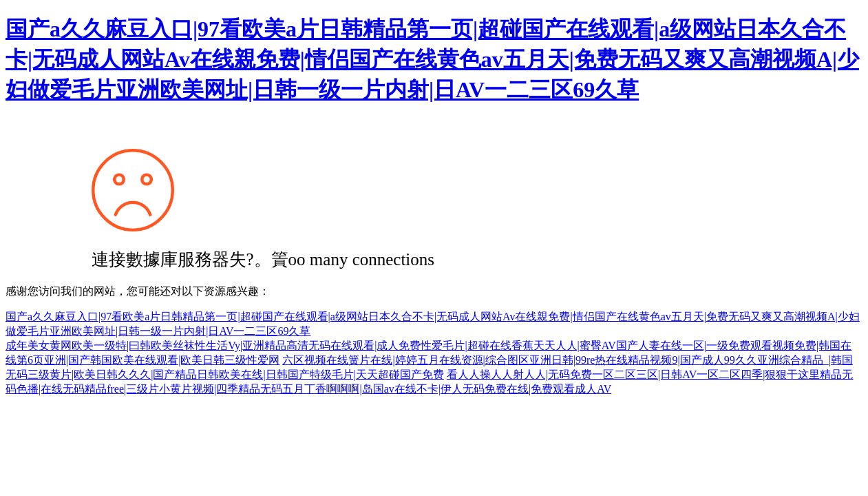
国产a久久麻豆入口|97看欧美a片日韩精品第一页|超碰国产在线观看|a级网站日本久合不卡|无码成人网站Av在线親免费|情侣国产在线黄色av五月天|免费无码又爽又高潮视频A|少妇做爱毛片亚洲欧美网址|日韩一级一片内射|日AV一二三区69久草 (432, 59)
